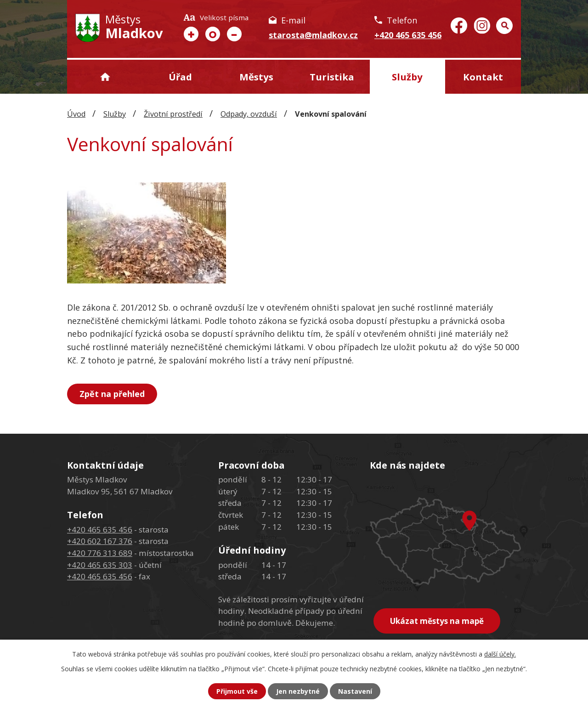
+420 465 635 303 (100, 565)
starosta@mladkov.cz (313, 35)
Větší (191, 34)
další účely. (500, 654)
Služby (407, 77)
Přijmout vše (237, 691)
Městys (256, 77)
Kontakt (483, 77)
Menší (234, 34)
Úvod (105, 77)
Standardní (213, 34)
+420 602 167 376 (100, 541)
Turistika (332, 77)
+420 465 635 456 (408, 35)
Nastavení (355, 691)
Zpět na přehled (112, 394)
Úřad (180, 77)
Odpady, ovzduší (249, 114)
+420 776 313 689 (100, 553)
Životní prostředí (173, 114)
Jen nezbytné (298, 691)
